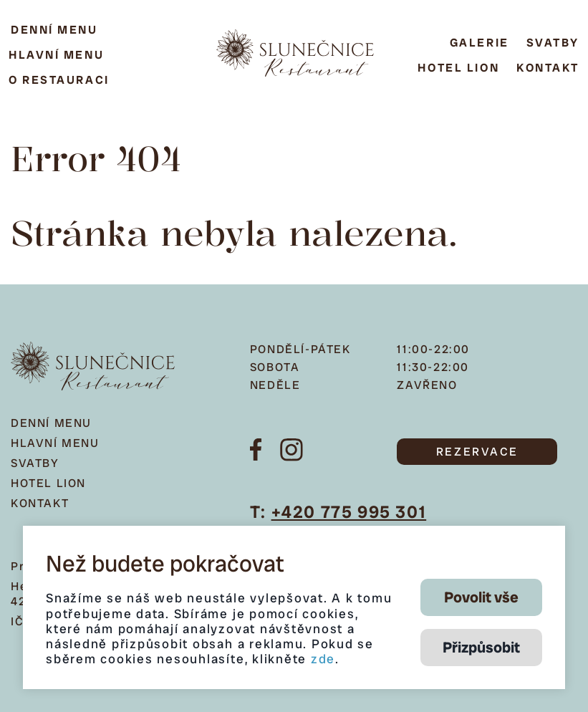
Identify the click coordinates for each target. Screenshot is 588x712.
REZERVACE (477, 452)
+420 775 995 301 (349, 512)
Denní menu (54, 30)
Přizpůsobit (481, 647)
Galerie (479, 43)
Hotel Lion (458, 68)
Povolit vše (481, 597)
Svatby (553, 43)
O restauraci (59, 80)
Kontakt (548, 68)
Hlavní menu (56, 55)
